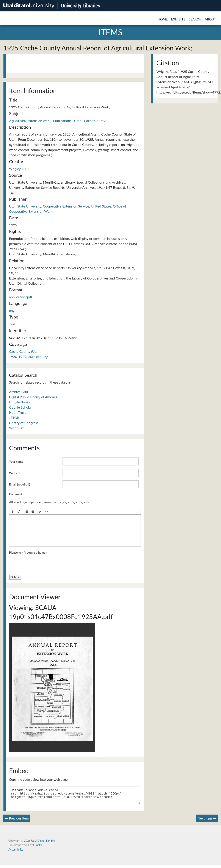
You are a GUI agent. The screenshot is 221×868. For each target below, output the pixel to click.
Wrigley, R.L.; (19, 169)
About (210, 19)
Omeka (38, 848)
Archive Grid (18, 392)
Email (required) (20, 484)
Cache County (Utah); (25, 351)
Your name (16, 461)
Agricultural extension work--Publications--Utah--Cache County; (58, 121)
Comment (16, 494)
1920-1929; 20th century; (29, 357)
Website (15, 473)
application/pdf (21, 297)
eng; (12, 310)
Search (195, 19)
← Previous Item (17, 821)
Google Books (20, 402)
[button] (13, 511)
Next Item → (207, 821)
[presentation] (13, 511)
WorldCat (16, 428)
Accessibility (16, 852)
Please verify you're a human (28, 552)
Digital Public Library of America (33, 397)
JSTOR (14, 418)
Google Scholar (20, 407)
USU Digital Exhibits (43, 843)
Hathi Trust (17, 412)
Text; (13, 324)
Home (163, 19)
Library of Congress (24, 423)
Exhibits (178, 19)
